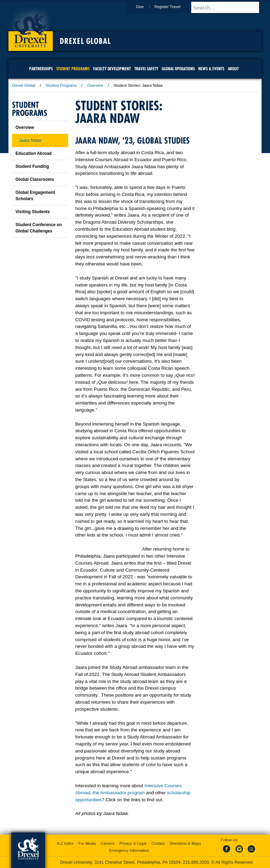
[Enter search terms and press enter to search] (230, 7)
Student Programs (61, 85)
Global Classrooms (35, 179)
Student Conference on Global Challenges (39, 228)
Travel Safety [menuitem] (146, 69)
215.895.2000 (196, 862)
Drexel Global (85, 41)
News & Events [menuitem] (211, 69)
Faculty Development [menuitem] (112, 69)
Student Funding (32, 166)
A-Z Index (65, 843)
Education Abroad (34, 153)
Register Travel (174, 7)
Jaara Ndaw (30, 140)
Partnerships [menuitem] (41, 69)
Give (146, 7)
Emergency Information (129, 850)
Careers (108, 843)
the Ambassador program (119, 793)
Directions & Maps (185, 843)
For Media (87, 843)
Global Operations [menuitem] (178, 69)
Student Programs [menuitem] (73, 69)
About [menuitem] (233, 69)
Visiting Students (33, 212)
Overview (95, 85)
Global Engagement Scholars (35, 196)
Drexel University (31, 28)
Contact (158, 843)
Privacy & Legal (133, 843)
